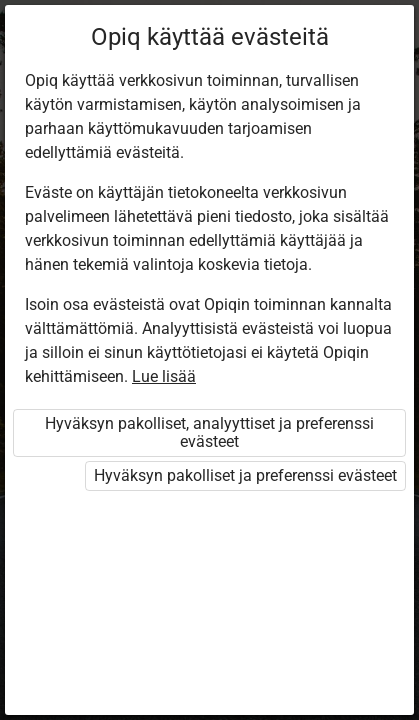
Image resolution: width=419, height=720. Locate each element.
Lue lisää (164, 376)
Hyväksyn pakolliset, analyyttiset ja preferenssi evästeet (209, 432)
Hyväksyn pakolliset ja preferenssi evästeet (245, 475)
